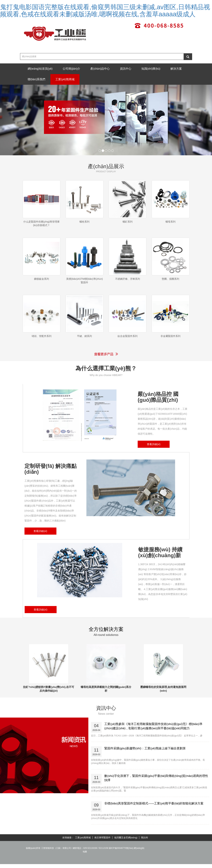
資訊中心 (128, 69)
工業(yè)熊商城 (88, 80)
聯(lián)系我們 (59, 80)
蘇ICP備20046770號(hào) (121, 853)
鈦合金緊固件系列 (128, 340)
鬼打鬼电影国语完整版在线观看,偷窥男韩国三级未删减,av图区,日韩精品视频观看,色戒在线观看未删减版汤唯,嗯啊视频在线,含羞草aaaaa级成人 (105, 11)
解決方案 (34, 80)
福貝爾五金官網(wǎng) (126, 842)
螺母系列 (170, 222)
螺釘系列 (128, 222)
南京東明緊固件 (102, 842)
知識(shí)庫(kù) (153, 69)
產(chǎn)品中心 (102, 69)
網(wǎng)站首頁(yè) (41, 69)
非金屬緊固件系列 (170, 340)
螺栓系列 (84, 222)
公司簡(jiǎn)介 (72, 69)
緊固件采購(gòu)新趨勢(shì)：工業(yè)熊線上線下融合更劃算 (145, 753)
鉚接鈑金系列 (42, 281)
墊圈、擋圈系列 (170, 281)
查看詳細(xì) (154, 449)
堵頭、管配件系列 (42, 340)
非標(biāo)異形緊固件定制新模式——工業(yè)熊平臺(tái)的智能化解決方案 (154, 808)
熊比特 (144, 842)
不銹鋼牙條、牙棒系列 (128, 281)
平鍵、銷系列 (84, 340)
